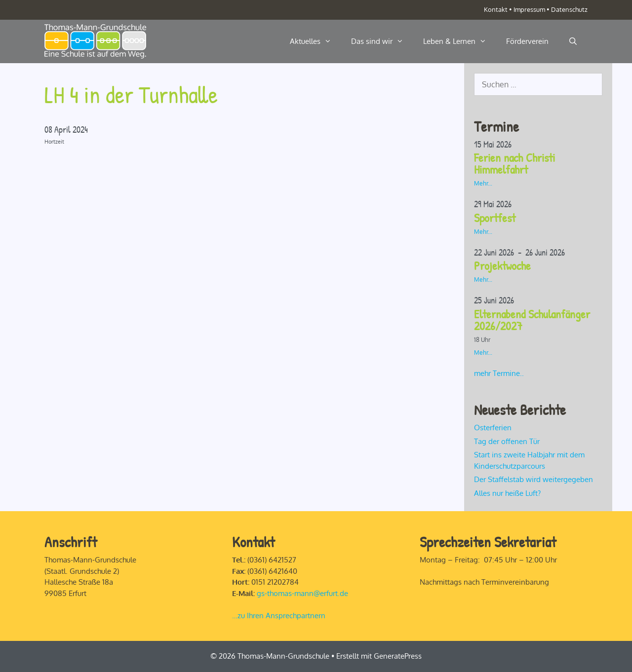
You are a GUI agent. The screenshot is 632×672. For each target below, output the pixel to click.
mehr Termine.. (499, 373)
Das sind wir (382, 41)
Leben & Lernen (460, 41)
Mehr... (483, 183)
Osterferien (493, 428)
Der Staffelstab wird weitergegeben (533, 479)
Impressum (529, 9)
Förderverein (527, 41)
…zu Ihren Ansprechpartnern (279, 616)
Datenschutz (569, 9)
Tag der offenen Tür (507, 441)
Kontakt (496, 9)
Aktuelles (316, 41)
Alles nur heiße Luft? (507, 493)
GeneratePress (398, 656)
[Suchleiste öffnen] (573, 41)
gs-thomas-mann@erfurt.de (302, 593)
